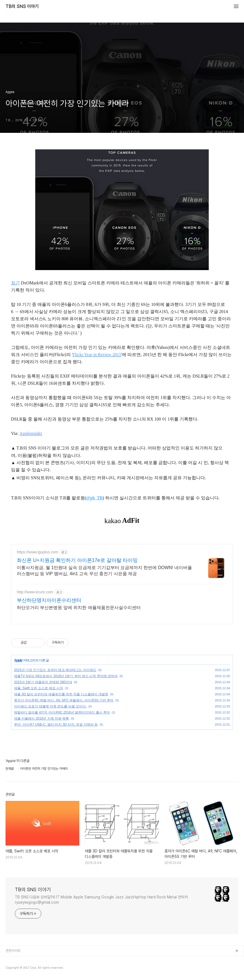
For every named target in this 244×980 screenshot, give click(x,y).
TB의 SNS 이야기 (22, 7)
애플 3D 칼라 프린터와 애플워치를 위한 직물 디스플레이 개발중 (61, 694)
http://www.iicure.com (35, 592)
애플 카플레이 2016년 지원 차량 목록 (41, 718)
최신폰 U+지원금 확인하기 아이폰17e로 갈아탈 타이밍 (77, 560)
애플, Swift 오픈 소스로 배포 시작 (39, 688)
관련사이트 (13, 951)
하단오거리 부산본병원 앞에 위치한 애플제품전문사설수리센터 (79, 608)
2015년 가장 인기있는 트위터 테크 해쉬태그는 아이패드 (55, 670)
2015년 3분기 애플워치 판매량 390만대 (43, 682)
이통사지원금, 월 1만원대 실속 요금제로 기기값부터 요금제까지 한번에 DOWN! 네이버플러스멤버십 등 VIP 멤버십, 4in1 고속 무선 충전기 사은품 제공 (104, 571)
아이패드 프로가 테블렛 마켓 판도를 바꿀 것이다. (50, 706)
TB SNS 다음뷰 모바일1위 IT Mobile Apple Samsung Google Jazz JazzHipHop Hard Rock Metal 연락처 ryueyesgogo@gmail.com (101, 900)
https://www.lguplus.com (37, 552)
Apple (18, 660)
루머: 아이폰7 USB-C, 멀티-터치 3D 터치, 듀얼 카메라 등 (56, 725)
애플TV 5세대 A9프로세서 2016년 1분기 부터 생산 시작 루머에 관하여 (66, 676)
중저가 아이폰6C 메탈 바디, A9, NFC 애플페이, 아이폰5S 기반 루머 (64, 700)
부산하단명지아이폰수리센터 (49, 600)
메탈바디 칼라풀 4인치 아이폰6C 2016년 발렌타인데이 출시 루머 (62, 712)
